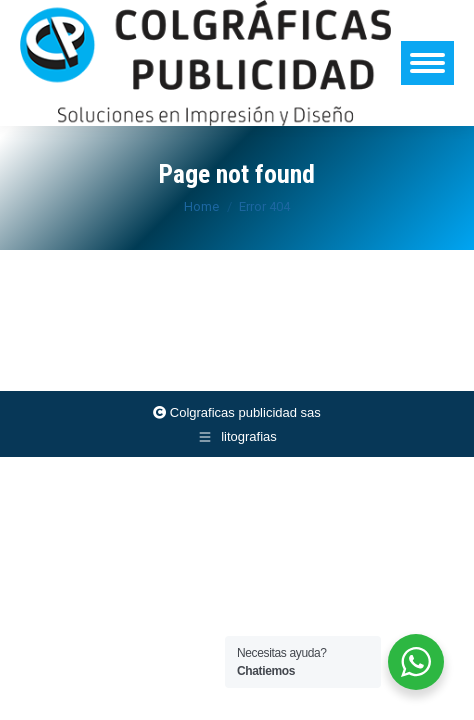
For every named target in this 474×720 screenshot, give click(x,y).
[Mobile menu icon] (427, 63)
